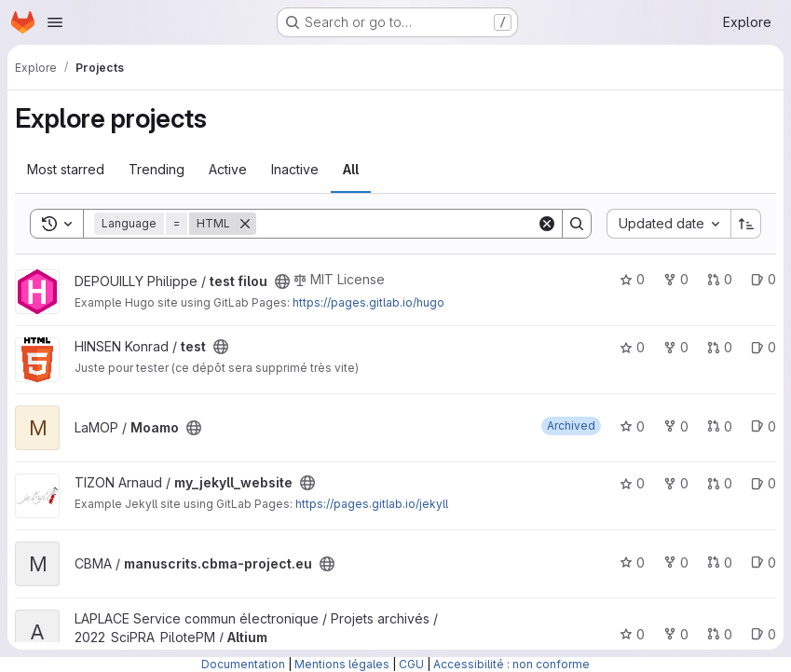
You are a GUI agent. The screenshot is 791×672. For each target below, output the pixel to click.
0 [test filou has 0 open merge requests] (720, 279)
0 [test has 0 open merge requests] (720, 347)
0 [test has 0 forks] (676, 347)
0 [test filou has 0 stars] (632, 279)
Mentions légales (342, 664)
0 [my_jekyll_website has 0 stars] (632, 483)
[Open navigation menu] (55, 22)
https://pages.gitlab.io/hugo (368, 302)
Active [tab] (228, 169)
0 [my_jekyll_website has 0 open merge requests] (720, 483)
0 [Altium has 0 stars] (632, 634)
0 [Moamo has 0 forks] (676, 426)
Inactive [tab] (295, 169)
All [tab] (351, 169)
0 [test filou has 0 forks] (676, 279)
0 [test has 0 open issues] (764, 347)
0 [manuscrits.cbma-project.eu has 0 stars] (632, 562)
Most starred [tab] (66, 169)
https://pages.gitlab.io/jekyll (372, 504)
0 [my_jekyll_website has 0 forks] (676, 483)
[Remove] (245, 224)
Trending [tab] (157, 169)
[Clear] (547, 224)
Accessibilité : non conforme (511, 664)
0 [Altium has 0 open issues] (764, 634)
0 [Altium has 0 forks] (676, 634)
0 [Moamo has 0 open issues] (764, 426)
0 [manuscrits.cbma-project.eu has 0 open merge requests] (720, 562)
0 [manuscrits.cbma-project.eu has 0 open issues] (764, 562)
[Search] (396, 224)
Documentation (243, 664)
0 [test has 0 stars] (632, 347)
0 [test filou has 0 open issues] (764, 279)
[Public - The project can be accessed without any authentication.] (282, 281)
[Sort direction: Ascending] (746, 224)
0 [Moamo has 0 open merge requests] (720, 426)
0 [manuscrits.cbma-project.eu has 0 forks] (676, 562)
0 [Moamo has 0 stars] (632, 426)
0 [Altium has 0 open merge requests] (720, 634)
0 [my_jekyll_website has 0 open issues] (764, 483)
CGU (411, 664)
